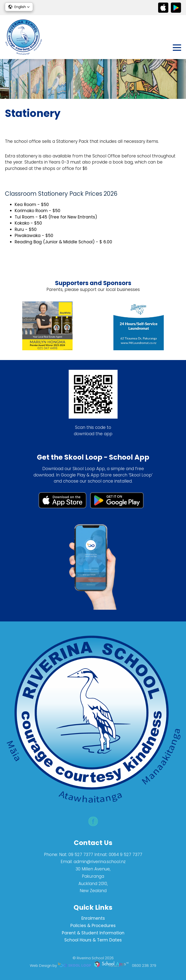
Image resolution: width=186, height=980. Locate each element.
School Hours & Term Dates (93, 940)
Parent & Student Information (93, 933)
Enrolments (93, 918)
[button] (19, 7)
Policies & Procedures (93, 926)
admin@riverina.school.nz (100, 862)
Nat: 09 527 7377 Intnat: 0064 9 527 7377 (101, 855)
